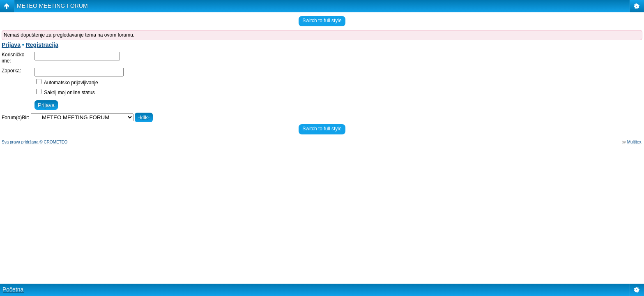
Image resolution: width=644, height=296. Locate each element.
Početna (13, 289)
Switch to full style (322, 21)
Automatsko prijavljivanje (67, 83)
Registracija (42, 45)
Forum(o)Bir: (15, 118)
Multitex (634, 142)
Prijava (11, 45)
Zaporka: (11, 71)
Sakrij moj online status (66, 92)
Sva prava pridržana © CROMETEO (34, 142)
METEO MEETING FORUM (52, 6)
